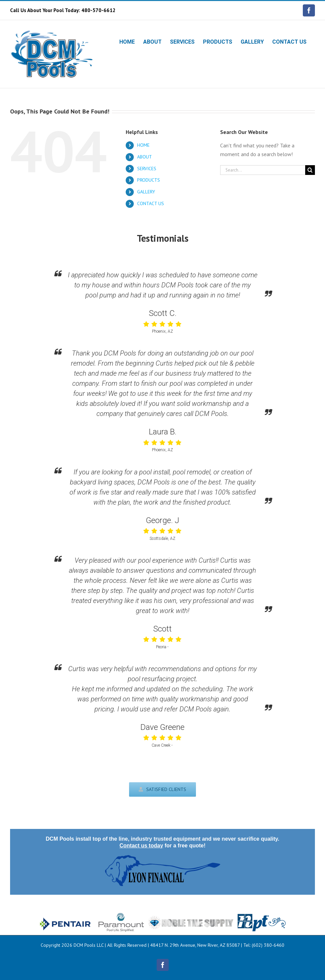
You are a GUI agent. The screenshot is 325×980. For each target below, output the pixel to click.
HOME (143, 145)
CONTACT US (151, 203)
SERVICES (147, 169)
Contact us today (141, 846)
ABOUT (145, 157)
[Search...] (263, 170)
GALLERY (146, 192)
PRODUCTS (149, 180)
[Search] (310, 170)
